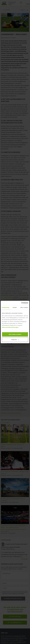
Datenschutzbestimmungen (10, 327)
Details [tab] (15, 307)
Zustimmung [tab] (5, 307)
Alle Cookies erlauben (15, 334)
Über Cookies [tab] (24, 307)
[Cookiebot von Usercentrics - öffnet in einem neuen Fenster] (21, 303)
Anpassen (15, 340)
